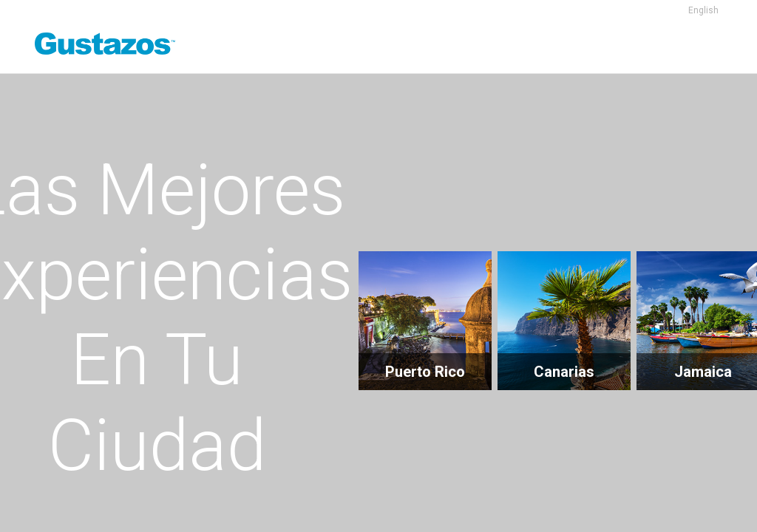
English (703, 10)
